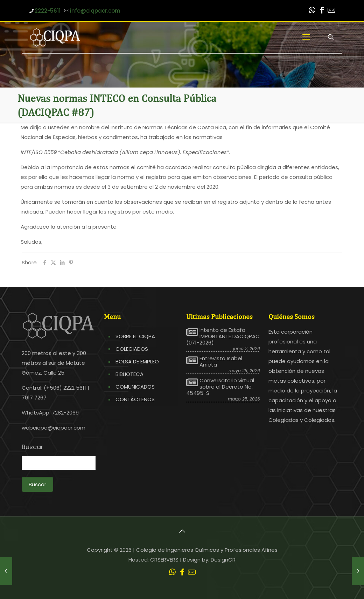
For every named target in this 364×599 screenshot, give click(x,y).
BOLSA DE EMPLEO (137, 361)
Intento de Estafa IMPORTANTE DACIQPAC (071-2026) (223, 336)
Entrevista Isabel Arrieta (221, 362)
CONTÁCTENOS (135, 399)
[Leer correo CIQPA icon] (331, 11)
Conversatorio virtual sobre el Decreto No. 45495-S (220, 387)
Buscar (33, 447)
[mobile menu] (306, 37)
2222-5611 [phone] (48, 11)
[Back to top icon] (182, 531)
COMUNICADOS (135, 387)
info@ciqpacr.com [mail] (95, 11)
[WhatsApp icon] (312, 11)
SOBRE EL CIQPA (135, 336)
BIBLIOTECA (129, 374)
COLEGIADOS (132, 349)
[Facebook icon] (322, 11)
